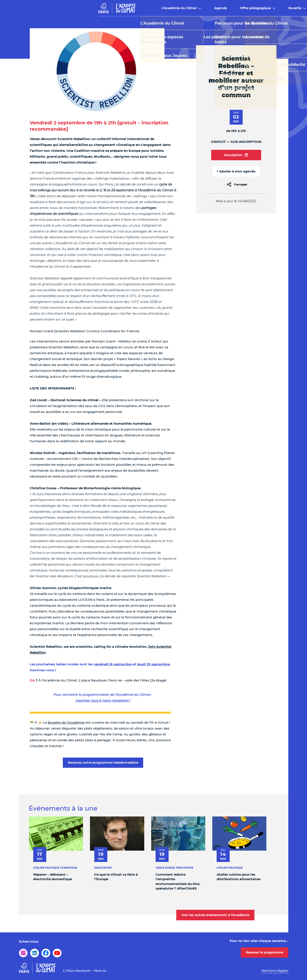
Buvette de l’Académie (66, 722)
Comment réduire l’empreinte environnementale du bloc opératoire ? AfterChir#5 (178, 881)
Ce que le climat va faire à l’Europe (116, 876)
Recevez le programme (265, 952)
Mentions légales (275, 971)
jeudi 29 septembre (153, 664)
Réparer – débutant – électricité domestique (53, 876)
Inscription (236, 155)
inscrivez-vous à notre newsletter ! (103, 700)
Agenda (141, 8)
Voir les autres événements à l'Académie (215, 915)
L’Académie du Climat (99, 8)
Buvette (215, 8)
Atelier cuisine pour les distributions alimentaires (238, 876)
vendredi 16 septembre (113, 664)
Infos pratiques (251, 8)
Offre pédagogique (176, 8)
